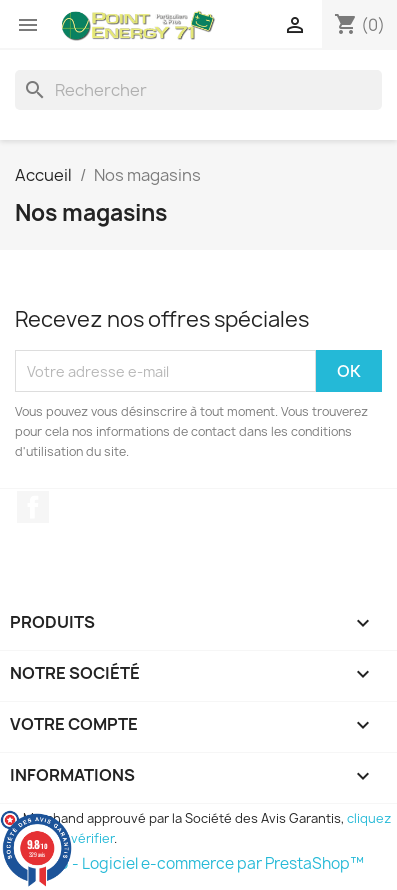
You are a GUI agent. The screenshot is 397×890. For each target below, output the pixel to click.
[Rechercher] (198, 90)
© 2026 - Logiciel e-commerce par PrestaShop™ (189, 863)
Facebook (33, 507)
